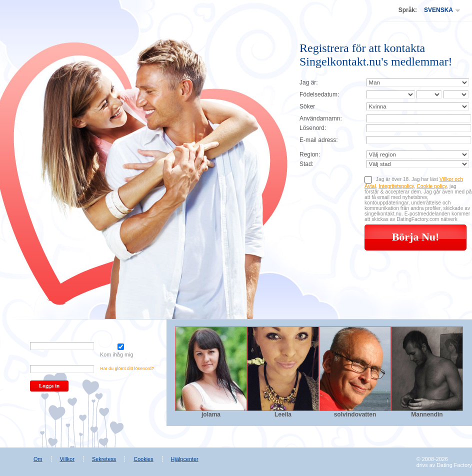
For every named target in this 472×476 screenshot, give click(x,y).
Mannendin (427, 414)
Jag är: (309, 82)
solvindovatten (355, 414)
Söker (307, 106)
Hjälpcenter (185, 459)
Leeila (283, 414)
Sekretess (104, 459)
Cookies (143, 459)
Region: (310, 154)
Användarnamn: (321, 118)
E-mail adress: (319, 140)
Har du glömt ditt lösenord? (127, 368)
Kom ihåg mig (121, 350)
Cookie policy (431, 186)
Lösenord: (313, 128)
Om (38, 459)
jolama (211, 414)
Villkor (67, 459)
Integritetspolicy (396, 186)
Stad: (306, 164)
